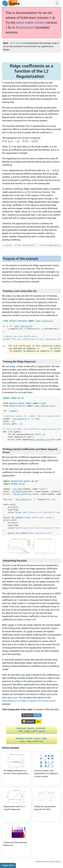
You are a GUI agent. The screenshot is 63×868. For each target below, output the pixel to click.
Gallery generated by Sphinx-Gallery (48, 862)
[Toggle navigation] (57, 3)
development (25, 27)
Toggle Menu (8, 865)
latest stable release (30, 23)
